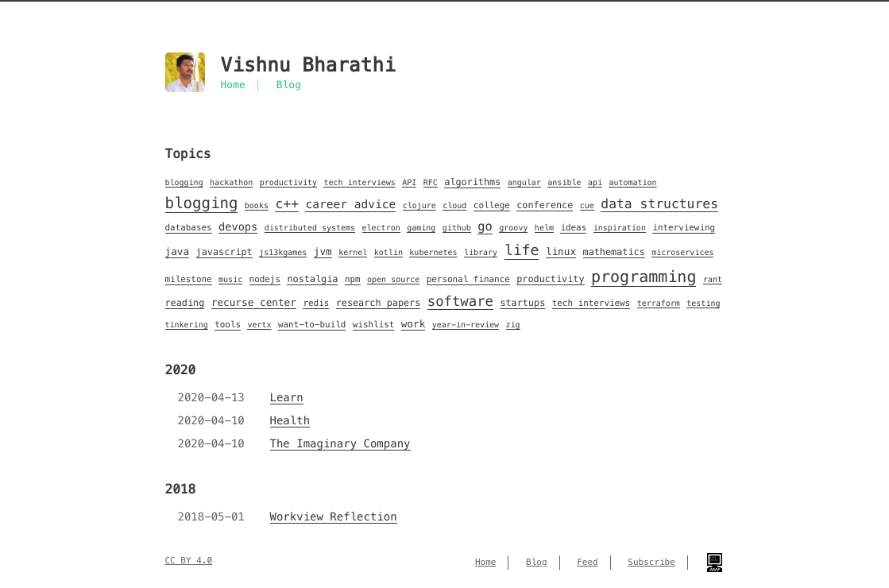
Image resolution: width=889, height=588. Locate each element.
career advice (350, 205)
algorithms (472, 182)
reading (185, 303)
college (492, 206)
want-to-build (312, 325)
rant (713, 279)
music (230, 279)
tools (228, 325)
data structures (659, 204)
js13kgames (283, 252)
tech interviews (359, 182)
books (257, 205)
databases (189, 228)
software (460, 301)
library (481, 252)
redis (316, 304)
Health (290, 420)
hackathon (231, 182)
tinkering (187, 325)
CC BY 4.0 (189, 561)
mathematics (614, 252)
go (485, 227)
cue (587, 205)
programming (644, 277)
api (595, 182)
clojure (419, 205)
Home (233, 85)
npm (353, 280)
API (409, 182)
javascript (224, 252)
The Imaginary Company (340, 443)
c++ (287, 204)
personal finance (468, 280)
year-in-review (466, 325)
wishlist (374, 325)
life (522, 251)
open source (393, 279)
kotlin (388, 252)
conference (545, 205)
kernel (353, 252)
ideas (573, 228)
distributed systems (310, 228)
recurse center (254, 303)
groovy (513, 228)
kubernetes (433, 252)
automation (632, 182)
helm (544, 228)
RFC (431, 182)
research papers (379, 303)
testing (703, 303)
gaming (421, 228)
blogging (184, 182)
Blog (289, 85)
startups (522, 303)
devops (238, 227)
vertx (259, 325)
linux (561, 252)
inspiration (620, 228)
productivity (288, 182)
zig (513, 325)
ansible (564, 182)
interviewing (684, 228)
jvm (323, 252)
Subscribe (651, 563)
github (457, 228)
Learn (287, 397)
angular (524, 182)
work (414, 324)
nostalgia (312, 279)
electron (381, 228)
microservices (682, 252)
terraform (659, 303)
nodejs (265, 280)
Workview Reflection (334, 516)
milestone (189, 280)
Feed (588, 563)
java (178, 252)
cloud (454, 205)
